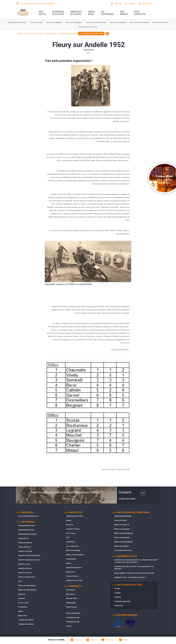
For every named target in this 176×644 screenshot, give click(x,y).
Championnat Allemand (17, 22)
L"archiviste (78, 640)
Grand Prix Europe (25, 568)
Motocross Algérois (54, 22)
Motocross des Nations (27, 586)
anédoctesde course (76, 13)
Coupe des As (23, 538)
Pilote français (72, 607)
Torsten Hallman (72, 576)
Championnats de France (27, 534)
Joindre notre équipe (127, 498)
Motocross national (161, 22)
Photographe (71, 603)
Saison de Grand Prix (74, 568)
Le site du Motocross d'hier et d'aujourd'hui (38, 4)
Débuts (69, 520)
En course (70, 525)
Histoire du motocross (26, 577)
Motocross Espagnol (74, 22)
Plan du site (119, 606)
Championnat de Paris (26, 530)
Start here (66, 498)
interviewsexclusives (58, 13)
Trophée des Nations (26, 620)
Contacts (118, 597)
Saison (20, 611)
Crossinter (91, 13)
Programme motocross (88, 27)
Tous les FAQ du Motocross (28, 516)
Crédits (117, 588)
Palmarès (22, 594)
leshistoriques (107, 13)
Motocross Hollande (118, 22)
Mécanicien (70, 590)
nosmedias (124, 13)
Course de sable (36, 22)
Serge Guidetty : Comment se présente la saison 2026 (134, 573)
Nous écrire (147, 4)
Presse (69, 626)
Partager (125, 640)
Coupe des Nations (25, 543)
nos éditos (42, 13)
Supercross (22, 616)
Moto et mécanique (73, 550)
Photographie (71, 559)
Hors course (71, 533)
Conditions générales (122, 601)
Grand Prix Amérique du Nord (29, 556)
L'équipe (132, 4)
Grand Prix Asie (24, 564)
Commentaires (110, 640)
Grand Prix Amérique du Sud (29, 560)
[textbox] (107, 34)
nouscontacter (140, 13)
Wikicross (118, 4)
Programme (22, 607)
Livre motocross (72, 546)
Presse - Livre (23, 603)
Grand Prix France (25, 573)
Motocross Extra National (96, 22)
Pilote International (73, 613)
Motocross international (139, 22)
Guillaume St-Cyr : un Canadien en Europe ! (130, 577)
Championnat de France (27, 526)
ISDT (68, 538)
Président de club (73, 617)
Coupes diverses (24, 547)
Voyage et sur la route (74, 580)
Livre (20, 581)
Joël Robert (70, 542)
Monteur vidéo (71, 598)
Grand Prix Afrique (25, 551)
